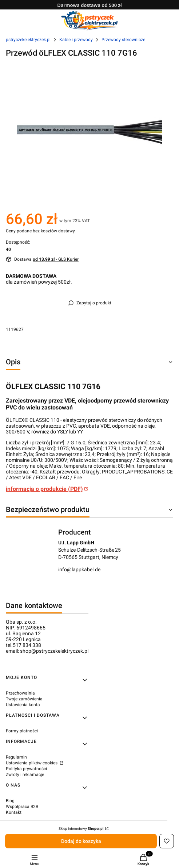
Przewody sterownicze (123, 40)
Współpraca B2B (22, 807)
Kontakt (14, 812)
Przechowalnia (20, 693)
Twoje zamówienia (24, 699)
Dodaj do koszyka (81, 841)
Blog (10, 801)
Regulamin (16, 757)
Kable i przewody (76, 40)
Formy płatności (22, 731)
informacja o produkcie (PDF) (44, 489)
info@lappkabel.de (79, 569)
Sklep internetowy (81, 829)
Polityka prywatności (26, 769)
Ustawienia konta (23, 705)
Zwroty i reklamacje (25, 775)
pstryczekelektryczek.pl (28, 40)
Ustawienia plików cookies (32, 763)
